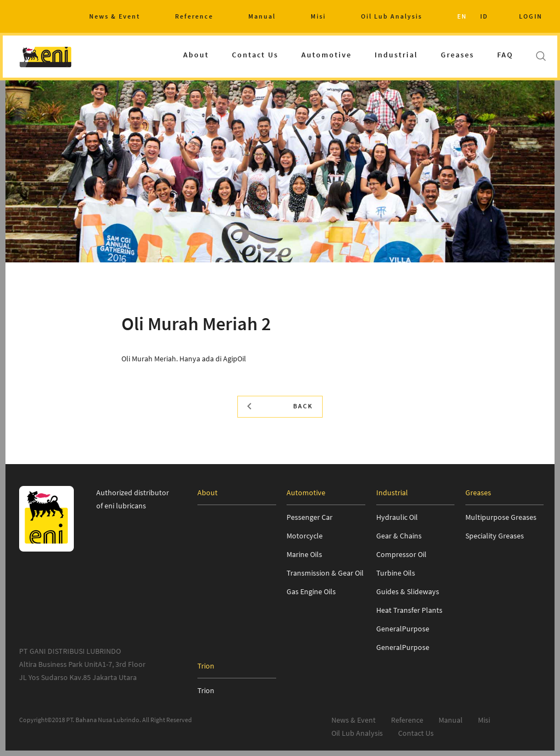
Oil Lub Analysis (392, 16)
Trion (206, 690)
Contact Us (255, 55)
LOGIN (531, 16)
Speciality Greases (495, 536)
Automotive (326, 55)
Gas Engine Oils (311, 591)
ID (484, 16)
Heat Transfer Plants (409, 610)
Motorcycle (305, 536)
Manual (262, 16)
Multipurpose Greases (501, 517)
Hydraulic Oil (397, 517)
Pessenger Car (310, 517)
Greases (457, 55)
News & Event (115, 16)
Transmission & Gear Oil (325, 573)
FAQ (505, 55)
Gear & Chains (399, 536)
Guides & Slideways (408, 591)
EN (462, 16)
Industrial (396, 55)
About (196, 55)
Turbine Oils (396, 573)
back (280, 406)
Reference (194, 16)
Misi (318, 16)
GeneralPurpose (403, 629)
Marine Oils (304, 554)
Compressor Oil (401, 554)
